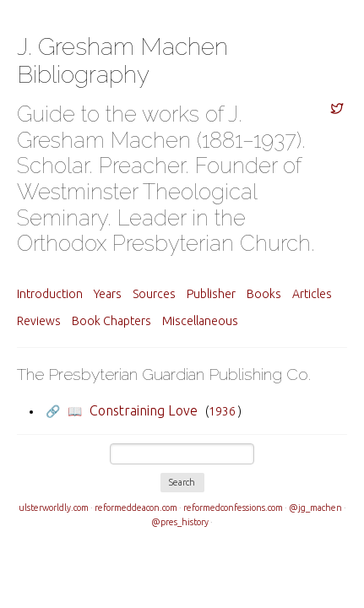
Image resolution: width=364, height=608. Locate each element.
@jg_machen (315, 508)
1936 (222, 411)
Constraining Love (144, 410)
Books (264, 294)
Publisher (211, 294)
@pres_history (180, 522)
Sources (154, 294)
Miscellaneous (200, 321)
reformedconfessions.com (233, 508)
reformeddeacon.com (136, 508)
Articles (312, 294)
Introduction (50, 294)
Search (182, 482)
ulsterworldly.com (54, 508)
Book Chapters (111, 321)
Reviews (39, 321)
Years (108, 294)
